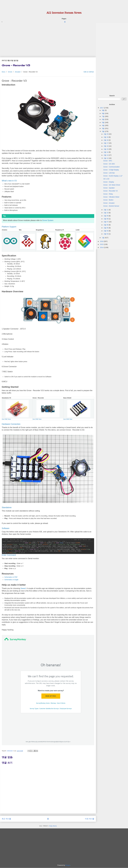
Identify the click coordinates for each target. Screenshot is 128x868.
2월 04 (106, 231)
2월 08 (106, 219)
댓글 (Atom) (53, 826)
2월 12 (106, 158)
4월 (103, 125)
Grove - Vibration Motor (111, 197)
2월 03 (106, 234)
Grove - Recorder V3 (110, 191)
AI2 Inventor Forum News (64, 13)
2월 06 (106, 225)
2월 (103, 131)
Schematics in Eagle (11, 580)
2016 (102, 241)
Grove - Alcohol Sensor (111, 206)
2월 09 (106, 216)
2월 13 (106, 155)
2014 (102, 247)
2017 (102, 108)
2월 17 (106, 143)
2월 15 (106, 149)
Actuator (18, 72)
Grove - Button (108, 200)
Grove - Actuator (109, 203)
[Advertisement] (48, 39)
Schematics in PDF (11, 577)
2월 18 (106, 140)
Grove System (48, 220)
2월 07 (106, 222)
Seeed (23, 588)
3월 (103, 128)
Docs (4, 72)
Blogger (68, 865)
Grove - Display (109, 182)
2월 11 (106, 210)
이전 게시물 (90, 819)
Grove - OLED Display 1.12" (113, 176)
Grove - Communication (111, 167)
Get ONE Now (6, 419)
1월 (103, 238)
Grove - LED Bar (109, 173)
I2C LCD (106, 179)
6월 (103, 119)
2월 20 (106, 134)
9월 (103, 110)
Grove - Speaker (109, 188)
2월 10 (106, 213)
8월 (103, 113)
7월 (103, 116)
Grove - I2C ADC (109, 164)
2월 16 (106, 146)
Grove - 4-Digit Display (111, 170)
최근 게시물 (6, 819)
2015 (102, 244)
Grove (10, 72)
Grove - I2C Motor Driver (112, 185)
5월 (103, 122)
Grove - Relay (108, 194)
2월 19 (106, 137)
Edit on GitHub (88, 72)
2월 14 (106, 152)
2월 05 (106, 228)
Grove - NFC (108, 161)
